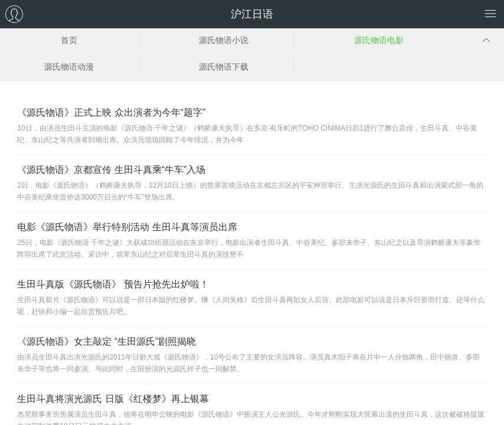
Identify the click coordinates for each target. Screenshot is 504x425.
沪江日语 (252, 14)
